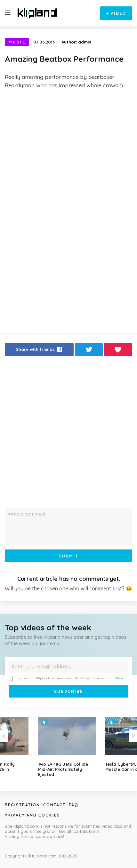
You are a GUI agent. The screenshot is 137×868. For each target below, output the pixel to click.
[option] (68, 747)
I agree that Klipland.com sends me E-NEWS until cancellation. (66, 679)
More (119, 678)
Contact (54, 805)
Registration (22, 805)
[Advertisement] (68, 166)
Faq (73, 805)
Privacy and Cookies (32, 815)
